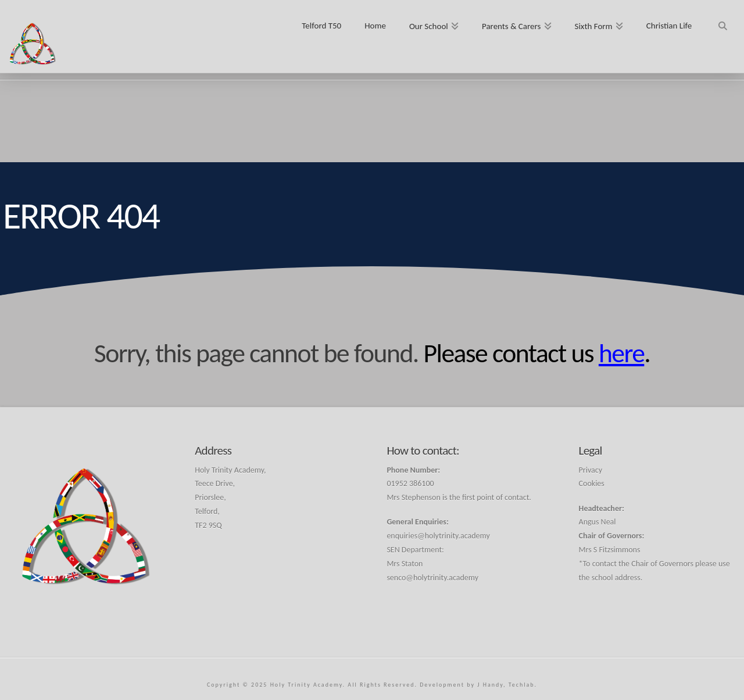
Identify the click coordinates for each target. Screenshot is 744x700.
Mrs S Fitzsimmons (610, 550)
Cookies (592, 483)
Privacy (591, 470)
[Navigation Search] (722, 22)
